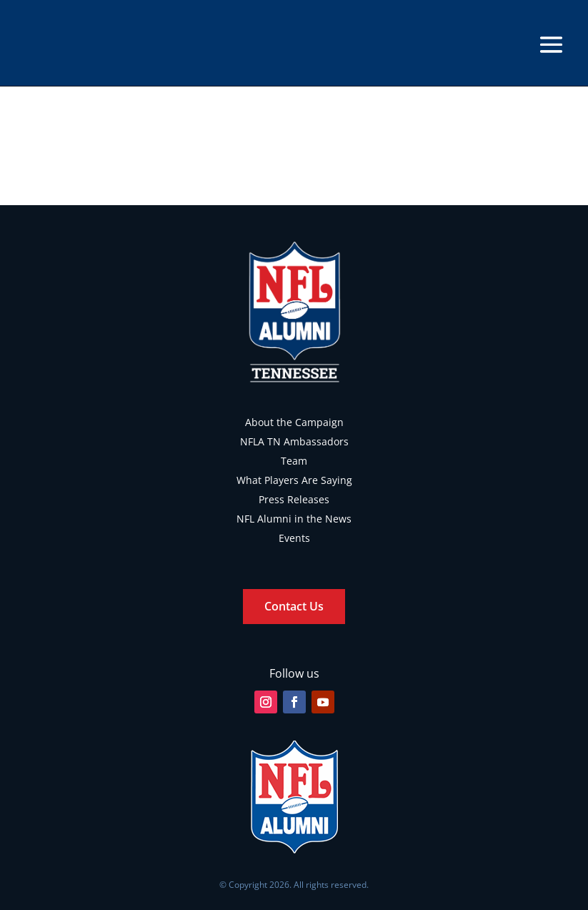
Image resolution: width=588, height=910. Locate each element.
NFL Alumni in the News (294, 519)
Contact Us (294, 606)
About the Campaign (294, 422)
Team (294, 461)
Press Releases (294, 499)
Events (294, 538)
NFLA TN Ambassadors (294, 441)
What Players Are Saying (294, 480)
